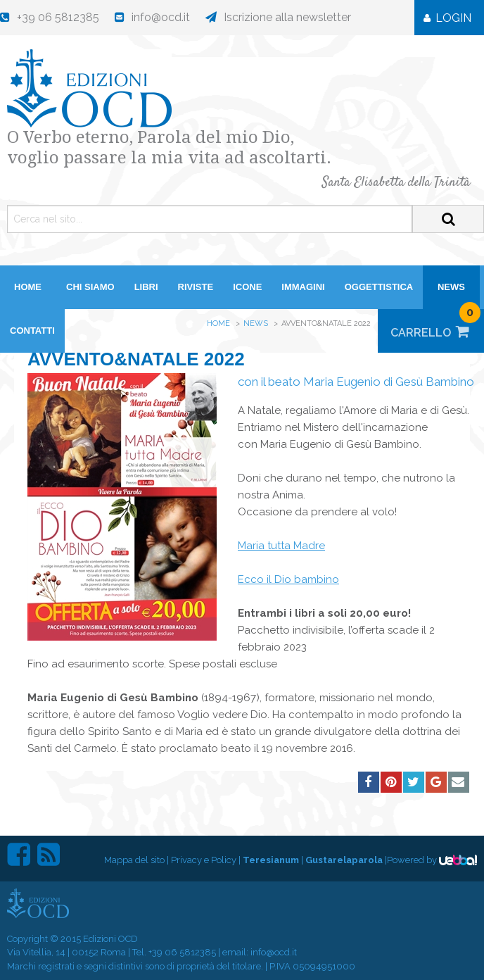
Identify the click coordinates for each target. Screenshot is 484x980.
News (451, 287)
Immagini (303, 287)
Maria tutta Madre (281, 546)
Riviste (196, 287)
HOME (28, 287)
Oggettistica (379, 287)
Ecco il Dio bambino (288, 579)
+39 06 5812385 (182, 952)
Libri (146, 287)
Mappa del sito (134, 860)
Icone (247, 287)
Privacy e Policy (204, 860)
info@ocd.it (274, 952)
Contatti (32, 331)
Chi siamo (90, 287)
